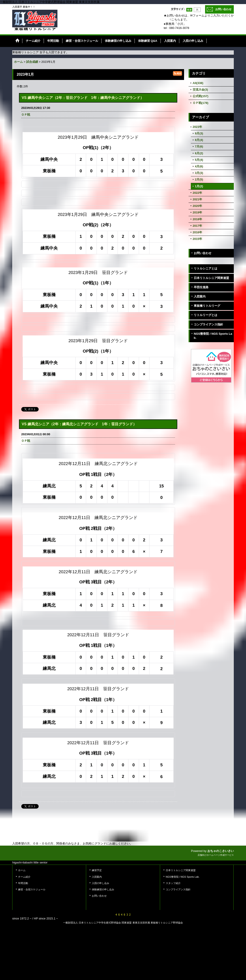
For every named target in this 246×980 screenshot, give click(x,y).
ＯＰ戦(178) (200, 103)
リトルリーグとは (206, 315)
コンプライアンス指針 (208, 324)
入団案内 (200, 296)
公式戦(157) (200, 96)
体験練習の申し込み (103, 889)
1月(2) (199, 186)
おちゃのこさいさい (221, 851)
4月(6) (199, 166)
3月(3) (199, 173)
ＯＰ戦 (26, 115)
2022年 (197, 193)
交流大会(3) (200, 90)
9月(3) (199, 133)
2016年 (197, 232)
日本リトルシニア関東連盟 (211, 278)
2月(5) (199, 179)
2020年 (197, 206)
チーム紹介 (24, 877)
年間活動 (23, 883)
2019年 (197, 212)
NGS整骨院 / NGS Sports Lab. (213, 336)
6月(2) (199, 153)
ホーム (22, 870)
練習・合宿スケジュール (32, 889)
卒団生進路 (201, 287)
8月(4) (199, 140)
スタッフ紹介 (173, 883)
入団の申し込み (101, 883)
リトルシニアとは (206, 268)
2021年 (197, 199)
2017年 (197, 226)
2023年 (197, 127)
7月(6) (199, 146)
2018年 (197, 219)
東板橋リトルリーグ (207, 306)
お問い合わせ (223, 9)
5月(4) (199, 160)
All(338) (198, 83)
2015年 (197, 239)
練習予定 (97, 870)
